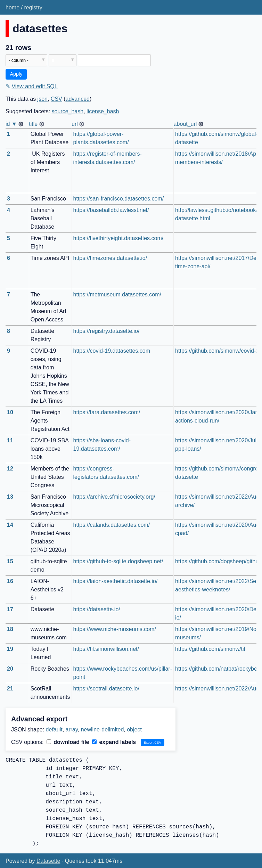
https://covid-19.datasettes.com (112, 351)
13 (10, 497)
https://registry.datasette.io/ (107, 331)
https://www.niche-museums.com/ (115, 629)
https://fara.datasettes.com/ (107, 412)
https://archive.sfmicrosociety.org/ (114, 497)
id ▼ (11, 124)
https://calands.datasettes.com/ (112, 525)
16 (10, 581)
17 (10, 609)
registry (33, 7)
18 (10, 629)
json (43, 99)
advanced (78, 99)
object (134, 730)
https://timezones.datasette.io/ (110, 258)
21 (10, 689)
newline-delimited (103, 730)
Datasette (48, 861)
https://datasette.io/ (97, 609)
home (13, 7)
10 (10, 412)
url (75, 124)
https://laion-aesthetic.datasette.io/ (116, 581)
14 (10, 525)
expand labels (114, 742)
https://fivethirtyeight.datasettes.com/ (118, 238)
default (54, 730)
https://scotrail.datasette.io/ (106, 689)
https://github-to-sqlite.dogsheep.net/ (118, 561)
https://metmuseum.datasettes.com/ (117, 294)
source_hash (68, 111)
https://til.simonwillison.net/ (106, 649)
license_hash (103, 111)
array (72, 730)
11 (10, 440)
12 (10, 469)
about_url (185, 124)
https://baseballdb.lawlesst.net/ (111, 210)
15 (10, 561)
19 (10, 649)
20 (10, 669)
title (33, 124)
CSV (56, 99)
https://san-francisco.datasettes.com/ (119, 199)
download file (68, 742)
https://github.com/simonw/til (210, 649)
